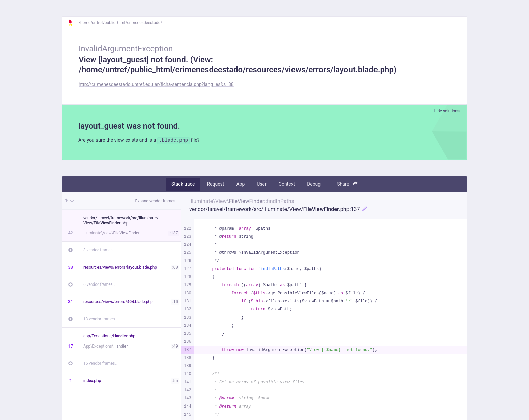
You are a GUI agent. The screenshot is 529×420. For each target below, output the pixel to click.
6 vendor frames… (99, 285)
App (240, 185)
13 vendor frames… (100, 320)
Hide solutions (447, 111)
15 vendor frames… (100, 364)
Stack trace (183, 185)
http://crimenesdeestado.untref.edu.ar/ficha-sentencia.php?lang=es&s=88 (156, 84)
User (261, 185)
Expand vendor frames (155, 202)
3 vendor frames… (99, 251)
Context (287, 185)
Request (215, 185)
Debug (314, 185)
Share (347, 185)
